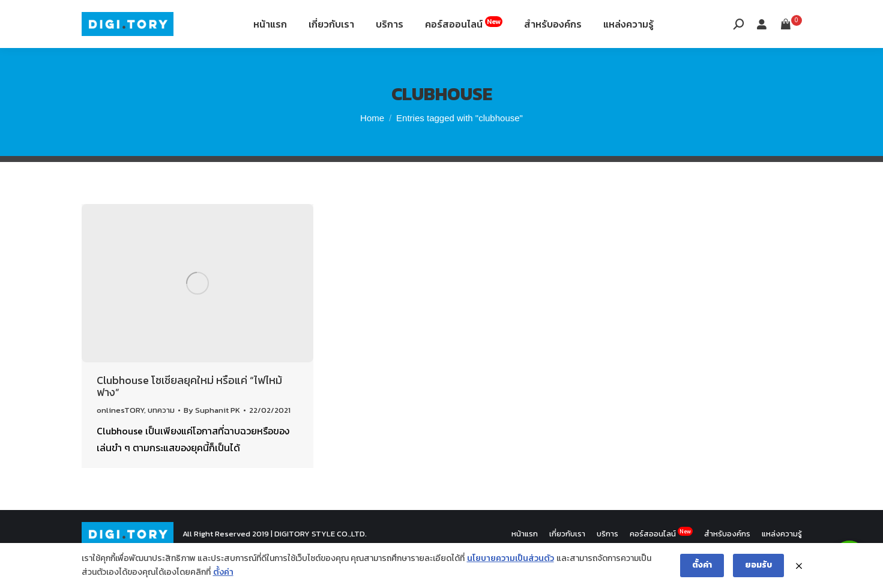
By (212, 440)
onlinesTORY (120, 440)
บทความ (161, 440)
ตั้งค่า (223, 572)
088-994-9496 (116, 17)
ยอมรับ (758, 565)
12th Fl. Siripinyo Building (224, 17)
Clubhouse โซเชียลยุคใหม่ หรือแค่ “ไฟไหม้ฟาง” (189, 416)
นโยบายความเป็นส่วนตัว (511, 558)
